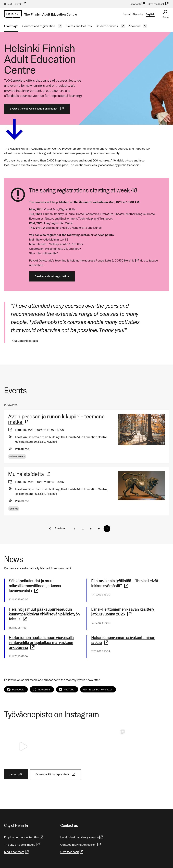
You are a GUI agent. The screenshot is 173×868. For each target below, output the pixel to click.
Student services (107, 26)
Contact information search (81, 845)
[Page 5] (91, 529)
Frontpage (11, 26)
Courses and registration (39, 26)
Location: (21, 437)
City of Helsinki (15, 4)
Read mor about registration (52, 276)
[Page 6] (99, 529)
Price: (19, 449)
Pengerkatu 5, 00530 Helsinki (118, 260)
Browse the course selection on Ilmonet (37, 109)
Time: (19, 430)
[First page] (75, 529)
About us (135, 26)
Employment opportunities (24, 837)
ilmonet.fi (137, 4)
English (150, 14)
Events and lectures (79, 26)
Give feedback (158, 4)
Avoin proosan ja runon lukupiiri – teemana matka (56, 419)
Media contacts (17, 852)
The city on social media (22, 845)
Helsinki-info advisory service (82, 837)
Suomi (127, 14)
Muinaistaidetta (29, 474)
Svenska (138, 14)
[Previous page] (57, 528)
